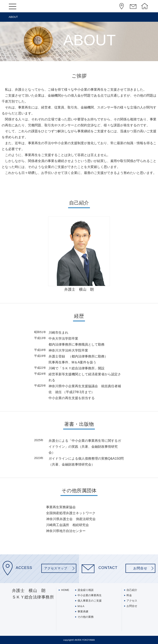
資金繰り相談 (86, 590)
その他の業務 (86, 617)
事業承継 (83, 611)
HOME (145, 7)
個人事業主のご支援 (90, 601)
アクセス (122, 7)
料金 (129, 595)
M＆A (81, 606)
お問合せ (132, 606)
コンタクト (134, 7)
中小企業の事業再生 (90, 595)
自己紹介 (132, 590)
